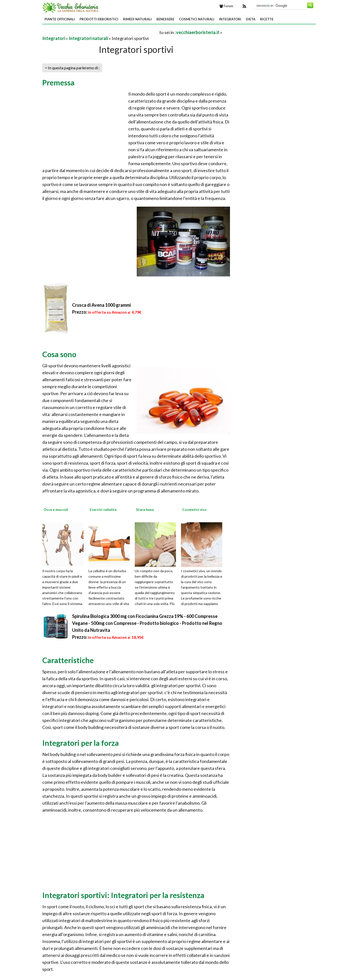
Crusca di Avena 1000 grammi (101, 305)
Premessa (58, 82)
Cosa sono (59, 354)
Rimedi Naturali (137, 19)
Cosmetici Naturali (197, 19)
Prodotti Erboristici (99, 19)
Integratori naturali (88, 38)
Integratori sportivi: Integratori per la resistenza (123, 895)
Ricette (267, 19)
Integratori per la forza (81, 743)
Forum (226, 6)
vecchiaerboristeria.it (198, 32)
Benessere (165, 19)
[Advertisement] (100, 32)
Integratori (230, 19)
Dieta (251, 19)
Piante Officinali (60, 19)
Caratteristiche (68, 660)
